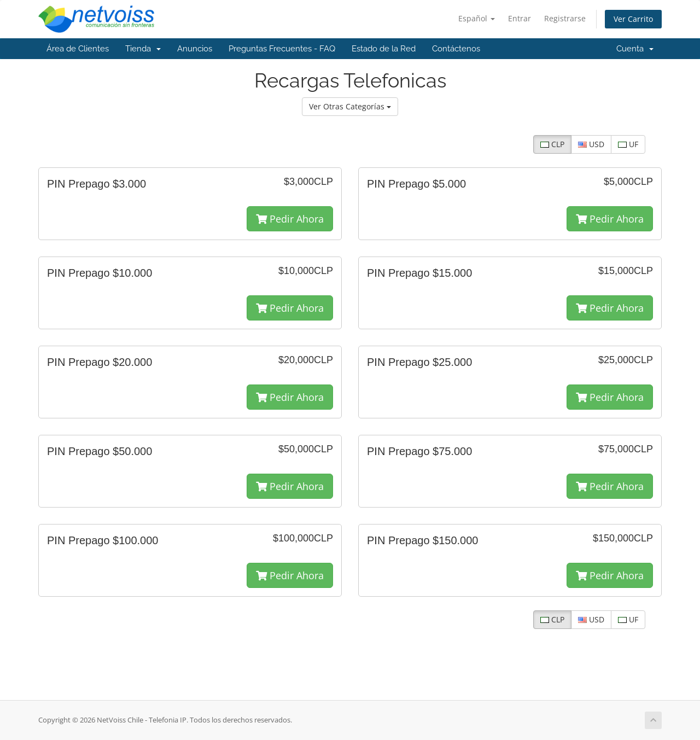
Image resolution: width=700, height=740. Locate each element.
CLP (552, 144)
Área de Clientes (78, 49)
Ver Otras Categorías (350, 106)
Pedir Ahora (290, 219)
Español (477, 18)
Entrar (520, 18)
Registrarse (565, 18)
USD (591, 144)
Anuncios (195, 49)
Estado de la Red (384, 49)
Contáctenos (456, 49)
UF (628, 144)
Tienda (143, 49)
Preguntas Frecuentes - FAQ (282, 49)
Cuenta (635, 49)
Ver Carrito (633, 19)
